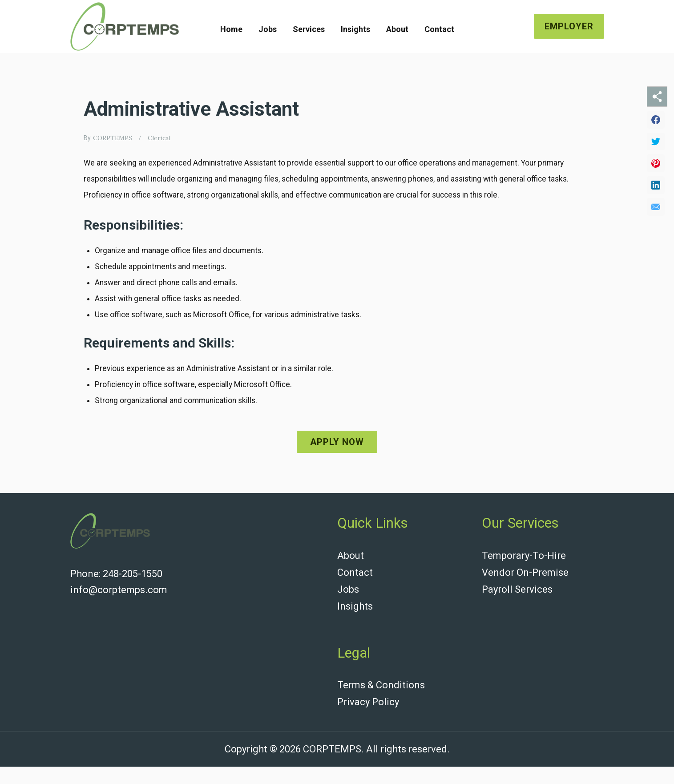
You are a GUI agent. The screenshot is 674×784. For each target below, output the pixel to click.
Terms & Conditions (381, 704)
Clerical (159, 138)
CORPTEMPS (113, 138)
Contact (439, 29)
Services (309, 29)
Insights (355, 29)
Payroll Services (517, 610)
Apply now (337, 465)
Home (231, 29)
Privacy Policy (368, 720)
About (397, 29)
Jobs (268, 29)
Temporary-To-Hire (524, 578)
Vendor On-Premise (525, 594)
